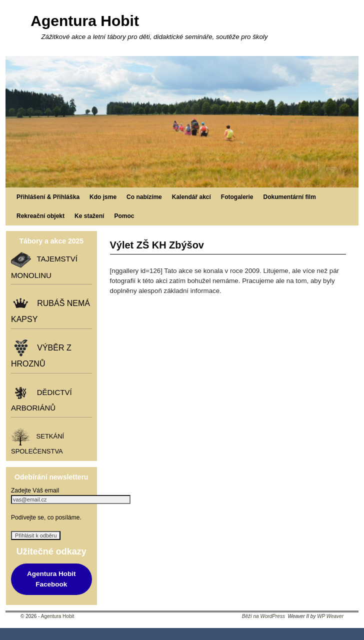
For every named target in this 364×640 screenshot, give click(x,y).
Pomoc (124, 216)
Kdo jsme (103, 197)
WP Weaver (330, 616)
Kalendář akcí (191, 197)
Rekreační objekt (40, 216)
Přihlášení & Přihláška (48, 197)
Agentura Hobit (85, 21)
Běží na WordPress (263, 616)
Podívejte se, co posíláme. (46, 517)
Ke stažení (89, 216)
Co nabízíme (144, 197)
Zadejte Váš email (35, 490)
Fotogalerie (237, 197)
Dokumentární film (290, 197)
